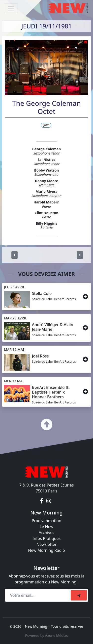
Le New (46, 527)
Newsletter (46, 544)
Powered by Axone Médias (46, 635)
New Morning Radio (46, 550)
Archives (46, 533)
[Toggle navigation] (11, 8)
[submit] (79, 595)
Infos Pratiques (47, 538)
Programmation (46, 521)
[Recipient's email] (39, 595)
